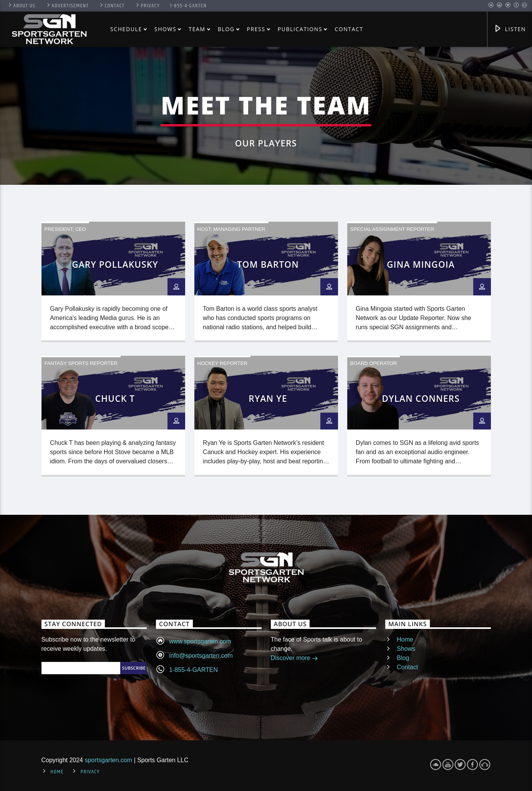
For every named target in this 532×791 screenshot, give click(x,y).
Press (256, 29)
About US (21, 6)
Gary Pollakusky (115, 264)
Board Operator (374, 363)
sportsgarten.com (108, 760)
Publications (300, 29)
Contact (112, 6)
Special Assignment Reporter (392, 229)
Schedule (126, 29)
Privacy (147, 6)
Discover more (295, 659)
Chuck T (115, 399)
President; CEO (65, 229)
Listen (510, 29)
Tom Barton (268, 264)
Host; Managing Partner (231, 229)
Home (405, 639)
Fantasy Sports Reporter (81, 363)
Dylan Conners (421, 399)
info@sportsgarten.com (201, 656)
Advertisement (67, 6)
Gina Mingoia (421, 264)
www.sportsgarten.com (200, 641)
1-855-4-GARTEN (189, 6)
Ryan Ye (268, 399)
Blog (226, 29)
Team (197, 29)
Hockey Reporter (222, 363)
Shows (166, 29)
